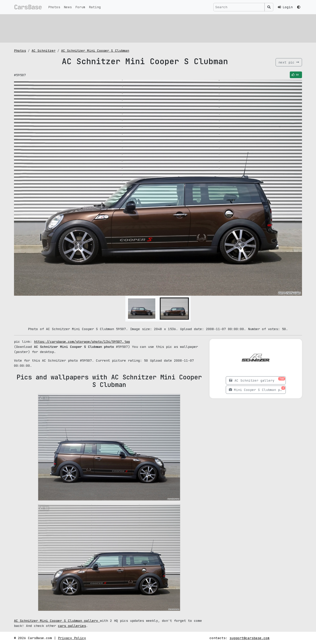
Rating (95, 7)
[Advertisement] (147, 28)
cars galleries (72, 626)
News (68, 7)
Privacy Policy (72, 638)
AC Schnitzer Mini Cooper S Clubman (95, 51)
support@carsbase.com (250, 638)
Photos (54, 7)
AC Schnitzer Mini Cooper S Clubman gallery (57, 621)
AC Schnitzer (44, 51)
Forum (80, 7)
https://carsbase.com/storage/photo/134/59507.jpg (82, 342)
